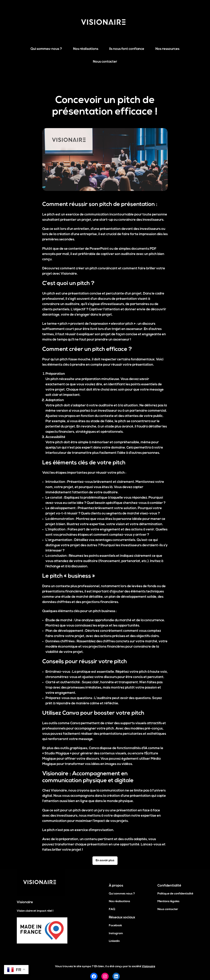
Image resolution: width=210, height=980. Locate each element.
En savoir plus (105, 861)
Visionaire (25, 902)
